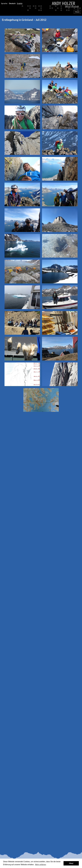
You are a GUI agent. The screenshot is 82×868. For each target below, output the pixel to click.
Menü (77, 12)
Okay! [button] (71, 863)
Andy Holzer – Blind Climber (41, 6)
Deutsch (12, 3)
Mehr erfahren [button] (41, 865)
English (20, 3)
